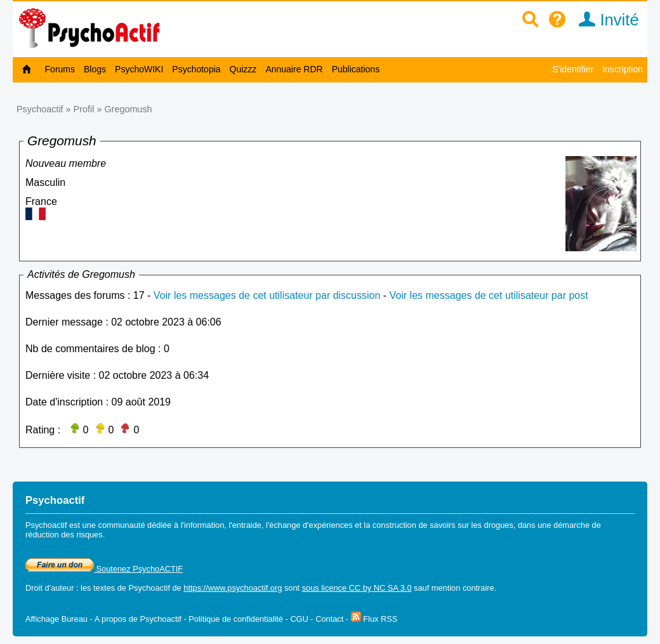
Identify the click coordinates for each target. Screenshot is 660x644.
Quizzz (243, 69)
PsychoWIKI (139, 69)
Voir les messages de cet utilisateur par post (489, 295)
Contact (329, 619)
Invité (604, 20)
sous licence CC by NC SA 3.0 (357, 588)
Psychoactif (40, 109)
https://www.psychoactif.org (233, 588)
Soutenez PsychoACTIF (104, 569)
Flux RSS (374, 619)
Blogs (95, 69)
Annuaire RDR (294, 69)
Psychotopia (196, 69)
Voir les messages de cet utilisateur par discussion (267, 295)
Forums (60, 69)
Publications (356, 69)
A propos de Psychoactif (138, 619)
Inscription (623, 69)
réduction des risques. (65, 535)
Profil (84, 109)
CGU (299, 619)
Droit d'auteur (49, 588)
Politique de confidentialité (236, 619)
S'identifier (573, 69)
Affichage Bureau (56, 619)
